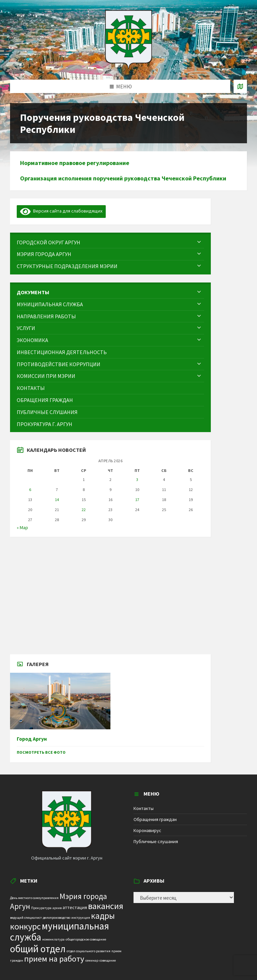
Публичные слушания (156, 841)
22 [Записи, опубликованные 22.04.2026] (84, 510)
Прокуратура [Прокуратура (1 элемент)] (41, 908)
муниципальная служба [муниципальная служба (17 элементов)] (60, 932)
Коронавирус (147, 830)
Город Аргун (32, 739)
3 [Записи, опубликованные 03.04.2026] (137, 479)
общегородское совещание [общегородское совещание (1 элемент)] (86, 939)
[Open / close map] (240, 86)
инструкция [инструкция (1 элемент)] (81, 918)
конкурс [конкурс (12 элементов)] (25, 926)
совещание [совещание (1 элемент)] (108, 960)
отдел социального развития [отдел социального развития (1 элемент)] (89, 951)
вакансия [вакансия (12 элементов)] (106, 906)
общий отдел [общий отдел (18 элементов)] (38, 949)
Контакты (144, 808)
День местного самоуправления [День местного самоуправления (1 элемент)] (34, 898)
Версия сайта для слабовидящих (61, 211)
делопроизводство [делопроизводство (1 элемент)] (57, 918)
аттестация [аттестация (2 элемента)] (75, 907)
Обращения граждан (155, 819)
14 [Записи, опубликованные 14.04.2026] (57, 500)
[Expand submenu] (199, 242)
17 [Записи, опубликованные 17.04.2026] (137, 500)
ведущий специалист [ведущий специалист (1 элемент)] (26, 918)
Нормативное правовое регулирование (75, 163)
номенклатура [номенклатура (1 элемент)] (53, 939)
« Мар (22, 527)
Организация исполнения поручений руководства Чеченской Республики (123, 178)
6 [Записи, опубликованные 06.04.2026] (30, 489)
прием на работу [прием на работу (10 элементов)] (54, 959)
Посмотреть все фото (41, 752)
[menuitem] (110, 242)
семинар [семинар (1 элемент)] (92, 960)
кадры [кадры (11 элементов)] (103, 916)
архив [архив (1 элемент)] (57, 908)
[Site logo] (128, 67)
